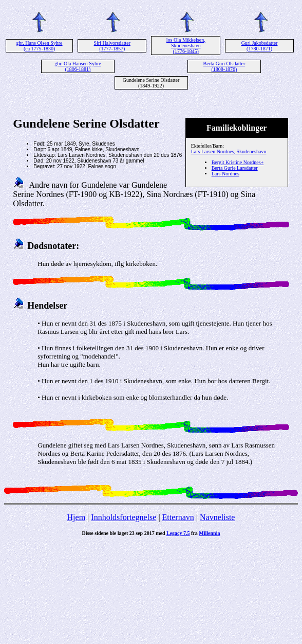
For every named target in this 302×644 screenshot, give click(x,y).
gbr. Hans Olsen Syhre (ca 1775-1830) (40, 46)
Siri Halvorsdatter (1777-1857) (112, 46)
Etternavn (178, 517)
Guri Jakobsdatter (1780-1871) (260, 46)
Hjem (77, 517)
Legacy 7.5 (178, 533)
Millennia (209, 533)
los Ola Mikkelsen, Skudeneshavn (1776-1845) (186, 46)
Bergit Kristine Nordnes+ (238, 162)
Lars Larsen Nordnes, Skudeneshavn (229, 151)
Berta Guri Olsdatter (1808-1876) (224, 66)
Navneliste (217, 517)
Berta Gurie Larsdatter (235, 168)
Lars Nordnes (225, 174)
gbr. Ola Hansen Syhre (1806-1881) (78, 66)
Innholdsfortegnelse (124, 517)
